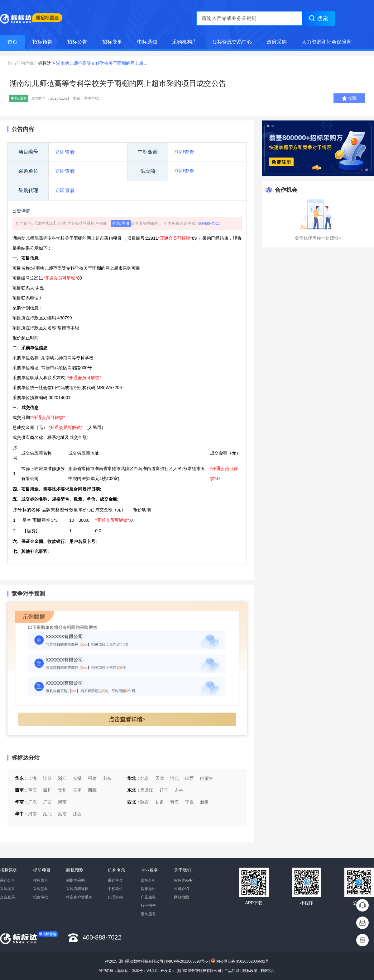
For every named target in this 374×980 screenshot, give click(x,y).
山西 (189, 778)
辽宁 (164, 790)
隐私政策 (250, 971)
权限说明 (268, 971)
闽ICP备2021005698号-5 (187, 961)
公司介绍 (181, 889)
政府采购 (277, 42)
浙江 (62, 778)
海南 (62, 802)
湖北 (47, 814)
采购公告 (7, 880)
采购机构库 (185, 42)
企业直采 (7, 897)
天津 (160, 778)
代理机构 (115, 897)
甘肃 (160, 802)
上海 (32, 778)
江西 (77, 814)
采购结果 (7, 889)
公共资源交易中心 (232, 42)
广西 (47, 802)
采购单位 (115, 880)
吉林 (179, 790)
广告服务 (148, 897)
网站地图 (181, 897)
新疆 (204, 802)
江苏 (47, 778)
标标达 (45, 63)
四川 (47, 790)
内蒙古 (207, 778)
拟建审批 (41, 897)
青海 (175, 802)
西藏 (92, 790)
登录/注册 (121, 223)
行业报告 (148, 906)
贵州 (62, 790)
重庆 (32, 790)
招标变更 (112, 42)
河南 (32, 814)
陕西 (145, 802)
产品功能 (232, 971)
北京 (145, 778)
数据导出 (148, 889)
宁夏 (189, 802)
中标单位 (115, 889)
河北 (175, 778)
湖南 (62, 814)
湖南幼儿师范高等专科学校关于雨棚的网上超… (102, 63)
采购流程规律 (77, 889)
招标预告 (42, 42)
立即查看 (65, 152)
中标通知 (147, 42)
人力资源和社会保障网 (327, 42)
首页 (12, 42)
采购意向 (41, 889)
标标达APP (183, 880)
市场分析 (148, 880)
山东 (107, 778)
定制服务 (148, 914)
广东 (32, 802)
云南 (77, 790)
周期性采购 (75, 880)
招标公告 (77, 42)
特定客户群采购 (79, 897)
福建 (92, 778)
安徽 (77, 778)
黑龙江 (147, 790)
